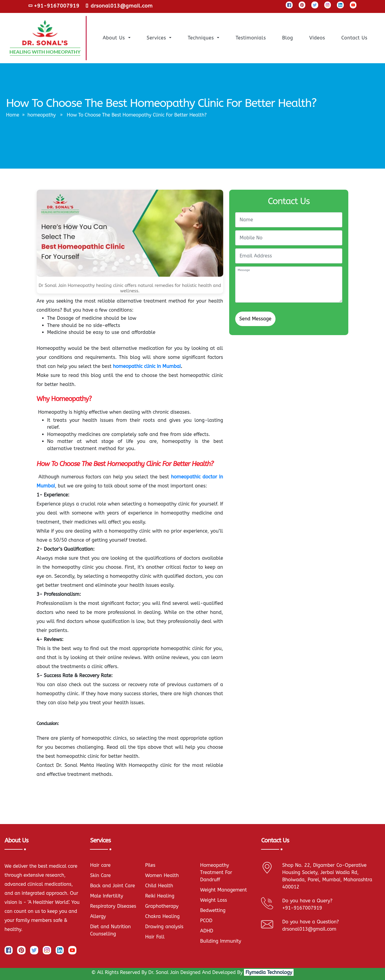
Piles (150, 865)
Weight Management (223, 890)
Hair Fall (155, 937)
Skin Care (100, 875)
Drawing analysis (164, 927)
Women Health (162, 875)
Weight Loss (213, 900)
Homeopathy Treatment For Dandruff (216, 872)
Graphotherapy (162, 906)
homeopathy (42, 115)
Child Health (159, 886)
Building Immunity (220, 941)
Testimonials (251, 37)
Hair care (100, 865)
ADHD (206, 931)
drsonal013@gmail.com (119, 6)
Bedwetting (213, 910)
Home (13, 115)
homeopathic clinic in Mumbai (147, 366)
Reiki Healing (160, 896)
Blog (288, 37)
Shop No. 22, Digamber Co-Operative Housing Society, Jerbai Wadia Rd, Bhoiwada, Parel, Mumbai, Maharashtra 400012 (327, 876)
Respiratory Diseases (113, 906)
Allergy (98, 916)
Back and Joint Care (112, 886)
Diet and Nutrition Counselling (110, 930)
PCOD (206, 921)
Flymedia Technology (269, 972)
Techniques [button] (202, 38)
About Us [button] (115, 38)
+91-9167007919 (54, 6)
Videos (318, 37)
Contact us (355, 37)
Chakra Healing (162, 916)
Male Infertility (106, 896)
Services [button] (157, 38)
